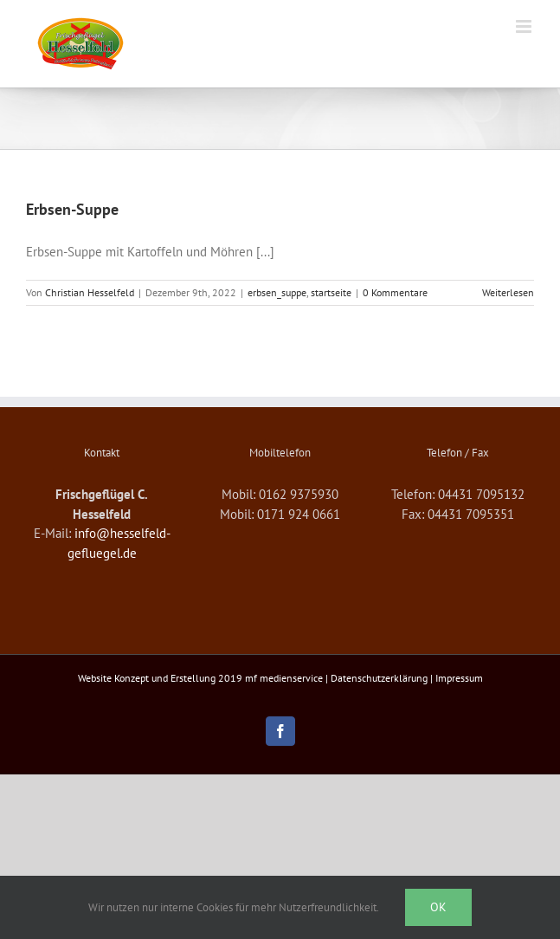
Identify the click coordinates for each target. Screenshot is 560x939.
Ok (438, 907)
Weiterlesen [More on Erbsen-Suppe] (508, 292)
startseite (331, 292)
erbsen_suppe (277, 292)
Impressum (459, 678)
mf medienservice (284, 678)
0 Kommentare (395, 292)
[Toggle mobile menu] (525, 26)
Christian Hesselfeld (90, 292)
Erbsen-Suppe (72, 209)
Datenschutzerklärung (379, 678)
